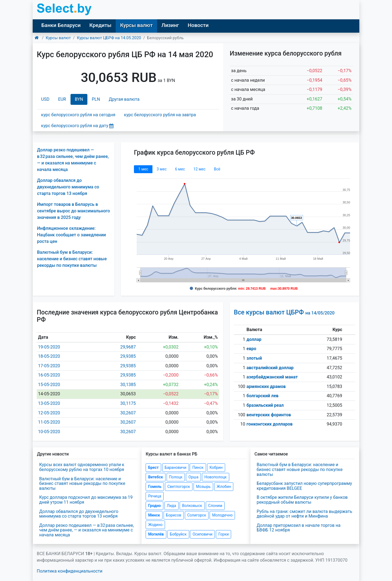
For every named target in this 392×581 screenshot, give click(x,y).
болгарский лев (263, 396)
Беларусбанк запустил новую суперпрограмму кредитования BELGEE (304, 486)
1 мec (143, 169)
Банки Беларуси (61, 25)
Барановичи (176, 467)
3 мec (161, 169)
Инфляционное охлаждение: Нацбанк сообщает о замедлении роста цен (71, 235)
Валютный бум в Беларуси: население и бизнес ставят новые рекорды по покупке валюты (72, 259)
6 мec (180, 169)
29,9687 (128, 347)
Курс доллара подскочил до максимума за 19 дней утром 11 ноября (86, 500)
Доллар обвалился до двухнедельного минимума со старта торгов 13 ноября (68, 187)
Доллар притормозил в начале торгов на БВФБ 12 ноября (299, 528)
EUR (62, 99)
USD (45, 99)
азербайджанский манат (272, 377)
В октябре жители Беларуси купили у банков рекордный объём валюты (302, 500)
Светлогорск (179, 487)
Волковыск (192, 506)
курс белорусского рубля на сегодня (78, 115)
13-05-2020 (49, 403)
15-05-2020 (49, 385)
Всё (217, 169)
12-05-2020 (49, 413)
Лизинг (170, 25)
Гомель (155, 487)
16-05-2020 (49, 375)
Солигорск (197, 515)
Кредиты (100, 25)
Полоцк (176, 477)
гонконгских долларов (270, 424)
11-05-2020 (49, 422)
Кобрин (216, 467)
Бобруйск (178, 534)
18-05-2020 (49, 356)
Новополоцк (216, 477)
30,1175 (128, 403)
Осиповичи (202, 534)
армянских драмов (266, 386)
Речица (155, 496)
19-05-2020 (49, 347)
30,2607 (128, 413)
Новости (198, 25)
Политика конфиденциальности (70, 571)
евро (252, 349)
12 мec (199, 169)
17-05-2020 (49, 366)
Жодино (155, 525)
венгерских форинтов (269, 415)
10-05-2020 (49, 432)
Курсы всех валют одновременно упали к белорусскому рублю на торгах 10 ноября (82, 467)
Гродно (154, 506)
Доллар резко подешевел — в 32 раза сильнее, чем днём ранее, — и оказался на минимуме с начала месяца (87, 530)
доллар (254, 339)
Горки (223, 534)
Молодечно (222, 515)
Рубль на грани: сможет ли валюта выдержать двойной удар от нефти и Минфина (304, 514)
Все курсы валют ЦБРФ (284, 312)
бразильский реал (265, 405)
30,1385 (128, 385)
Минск (154, 515)
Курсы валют (136, 25)
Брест (153, 467)
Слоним (215, 506)
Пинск (198, 467)
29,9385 (128, 356)
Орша (193, 477)
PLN (96, 99)
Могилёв (156, 534)
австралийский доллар (270, 368)
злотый (254, 358)
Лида (171, 506)
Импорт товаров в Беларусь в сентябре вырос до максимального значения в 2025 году (73, 211)
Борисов (174, 515)
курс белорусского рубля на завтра (160, 115)
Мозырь (203, 487)
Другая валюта (124, 99)
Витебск (155, 477)
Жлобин (224, 487)
